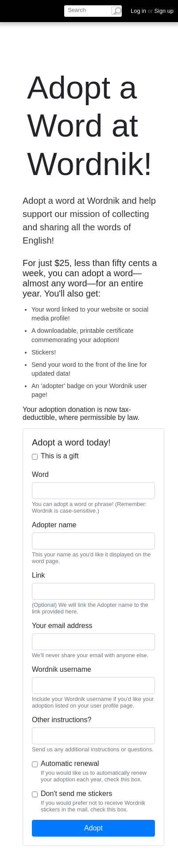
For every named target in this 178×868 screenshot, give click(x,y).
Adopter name (54, 525)
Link (38, 575)
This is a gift (60, 456)
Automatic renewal (70, 763)
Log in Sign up (152, 11)
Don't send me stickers (76, 794)
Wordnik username (62, 669)
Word (40, 474)
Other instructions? (62, 720)
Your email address (62, 626)
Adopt (93, 828)
